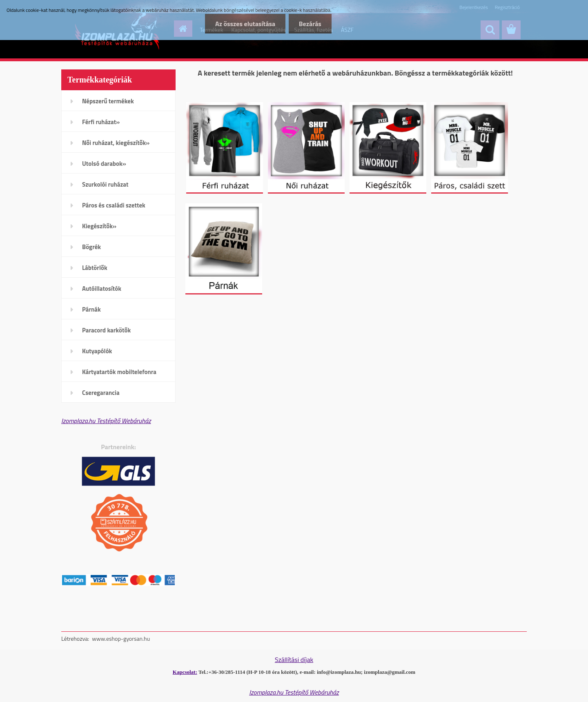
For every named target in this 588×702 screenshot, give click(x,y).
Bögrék (91, 247)
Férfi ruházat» (101, 122)
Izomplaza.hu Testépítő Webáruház (106, 421)
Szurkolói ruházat (105, 184)
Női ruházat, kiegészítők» (116, 143)
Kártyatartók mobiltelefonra (119, 372)
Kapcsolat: (185, 672)
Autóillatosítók (102, 289)
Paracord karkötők (106, 330)
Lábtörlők (95, 268)
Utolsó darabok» (104, 164)
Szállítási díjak (294, 660)
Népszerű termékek (108, 101)
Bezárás (310, 24)
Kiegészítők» (99, 226)
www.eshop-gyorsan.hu (121, 638)
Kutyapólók (97, 351)
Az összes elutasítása (245, 24)
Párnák (91, 309)
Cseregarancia (101, 393)
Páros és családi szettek (114, 205)
